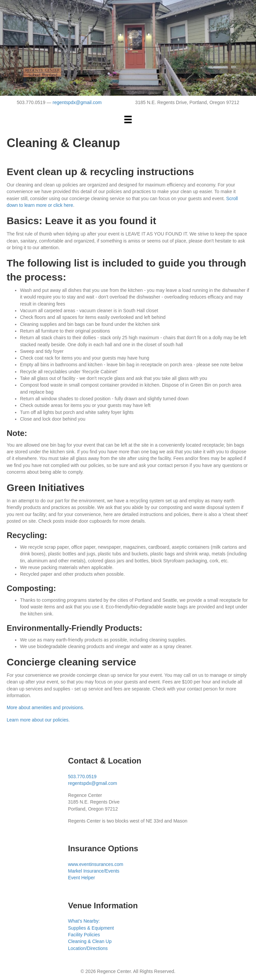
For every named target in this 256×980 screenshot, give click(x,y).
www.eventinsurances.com (96, 864)
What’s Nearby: (84, 921)
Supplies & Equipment (91, 928)
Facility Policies (84, 935)
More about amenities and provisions (45, 707)
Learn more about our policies (37, 720)
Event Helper (81, 878)
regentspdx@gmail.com (77, 102)
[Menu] (128, 119)
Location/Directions (88, 948)
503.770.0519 (82, 777)
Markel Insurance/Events (94, 871)
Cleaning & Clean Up (90, 941)
